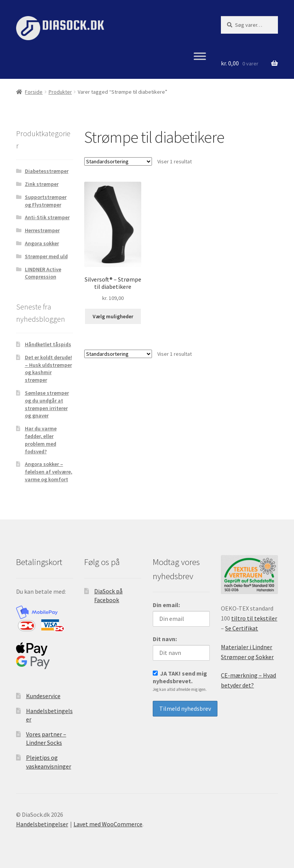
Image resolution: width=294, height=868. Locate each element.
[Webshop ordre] (118, 161)
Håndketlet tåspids (48, 344)
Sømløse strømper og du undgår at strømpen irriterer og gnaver (47, 404)
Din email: (166, 605)
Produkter (60, 92)
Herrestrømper (42, 230)
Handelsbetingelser (42, 824)
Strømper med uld (46, 256)
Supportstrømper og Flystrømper (46, 201)
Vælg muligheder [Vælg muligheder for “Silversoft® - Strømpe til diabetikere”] (113, 316)
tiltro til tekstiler (254, 618)
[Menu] (200, 56)
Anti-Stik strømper (47, 217)
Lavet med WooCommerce (108, 824)
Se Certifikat (242, 628)
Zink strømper (42, 184)
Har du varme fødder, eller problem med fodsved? (41, 440)
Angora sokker (42, 243)
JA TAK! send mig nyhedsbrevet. (180, 681)
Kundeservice (43, 696)
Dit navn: (165, 639)
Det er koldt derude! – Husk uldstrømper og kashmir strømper (48, 369)
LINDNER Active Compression (43, 273)
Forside (34, 92)
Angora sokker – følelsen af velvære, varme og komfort (49, 472)
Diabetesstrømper (47, 171)
